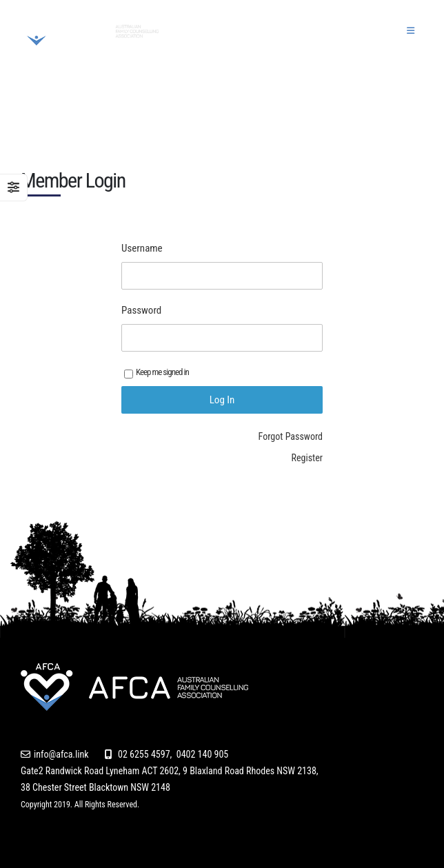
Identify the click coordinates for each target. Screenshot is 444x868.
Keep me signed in (157, 373)
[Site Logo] (90, 31)
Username (142, 248)
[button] (411, 31)
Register (307, 458)
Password (141, 310)
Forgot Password (291, 436)
